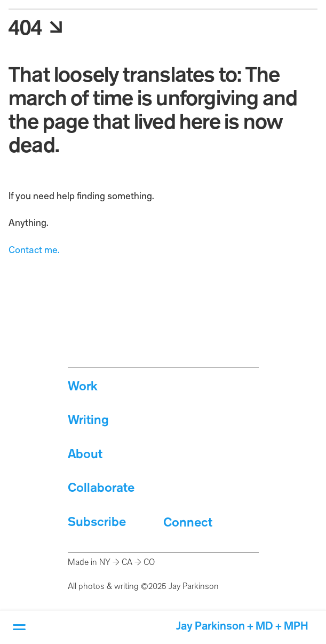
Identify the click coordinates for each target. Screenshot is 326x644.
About (85, 455)
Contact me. (34, 250)
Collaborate (101, 488)
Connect (188, 523)
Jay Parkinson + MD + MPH (242, 627)
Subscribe (97, 523)
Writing (88, 421)
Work (83, 387)
